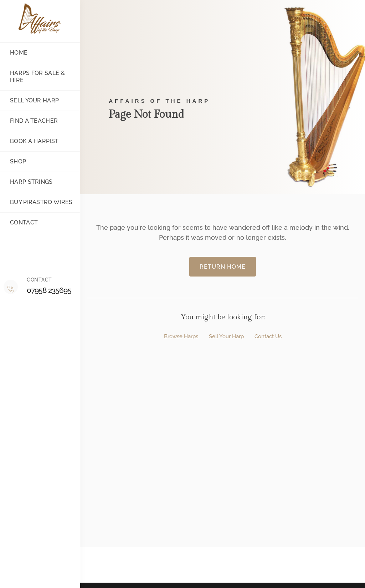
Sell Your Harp (226, 337)
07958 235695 (49, 290)
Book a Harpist (30, 141)
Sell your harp (30, 100)
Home (15, 53)
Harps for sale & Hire (33, 77)
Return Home (223, 267)
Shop (14, 161)
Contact (20, 222)
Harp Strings (27, 182)
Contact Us (268, 337)
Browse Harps (181, 337)
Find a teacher (30, 121)
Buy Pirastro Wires (37, 202)
